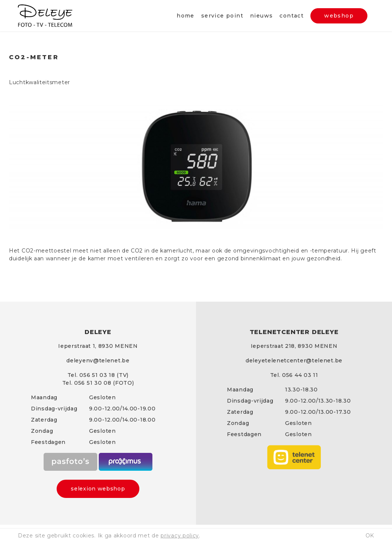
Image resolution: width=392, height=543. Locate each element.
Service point (222, 16)
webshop (339, 16)
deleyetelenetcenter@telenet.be (294, 361)
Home (186, 16)
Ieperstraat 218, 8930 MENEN (294, 346)
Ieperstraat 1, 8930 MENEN (98, 346)
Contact (292, 16)
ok (370, 536)
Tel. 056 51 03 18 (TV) (98, 375)
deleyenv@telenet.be (98, 361)
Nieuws (261, 16)
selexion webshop (98, 489)
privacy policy (180, 536)
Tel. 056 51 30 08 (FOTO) (98, 383)
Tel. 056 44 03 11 (294, 375)
